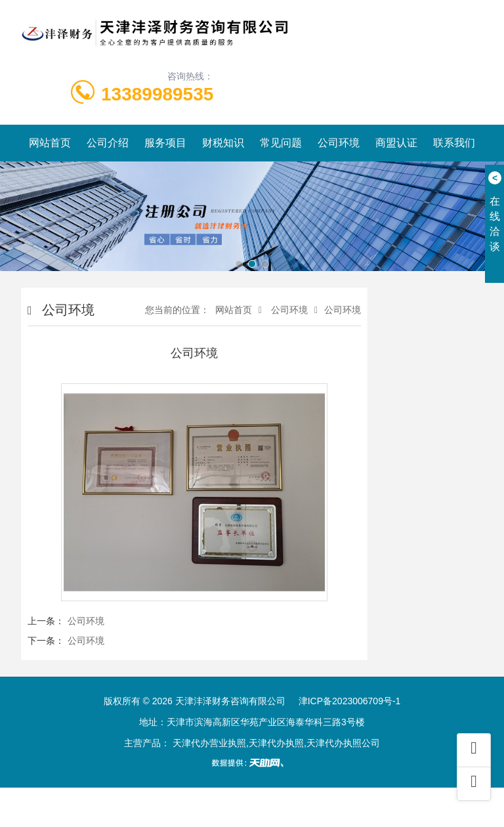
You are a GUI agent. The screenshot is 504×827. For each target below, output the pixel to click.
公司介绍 (108, 143)
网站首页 (50, 143)
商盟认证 (396, 143)
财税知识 (223, 143)
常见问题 (281, 143)
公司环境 (339, 143)
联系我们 (454, 143)
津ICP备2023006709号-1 (350, 701)
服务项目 (165, 143)
